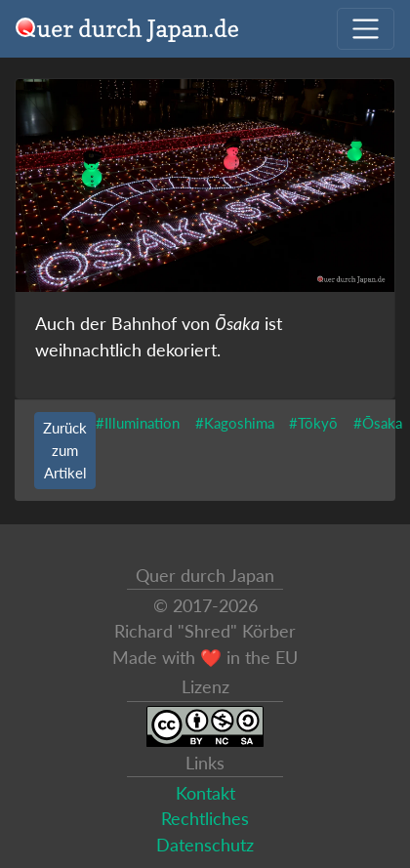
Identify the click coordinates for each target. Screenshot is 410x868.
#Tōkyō (313, 423)
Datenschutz (205, 845)
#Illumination (138, 423)
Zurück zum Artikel (65, 450)
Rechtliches (205, 819)
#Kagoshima (235, 423)
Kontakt (205, 793)
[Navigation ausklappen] (366, 29)
